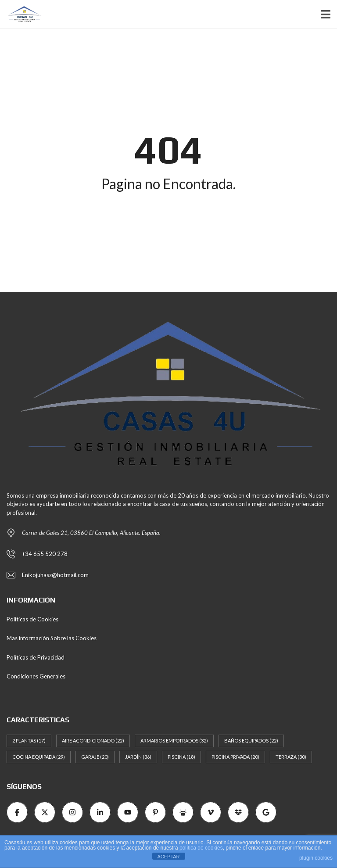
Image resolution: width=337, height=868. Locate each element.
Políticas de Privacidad (36, 657)
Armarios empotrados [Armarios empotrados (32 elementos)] (174, 741)
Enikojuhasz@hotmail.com (55, 575)
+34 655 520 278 (45, 554)
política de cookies (201, 848)
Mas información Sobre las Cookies (52, 638)
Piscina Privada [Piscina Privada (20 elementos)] (235, 757)
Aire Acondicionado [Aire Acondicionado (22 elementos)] (93, 741)
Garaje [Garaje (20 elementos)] (95, 757)
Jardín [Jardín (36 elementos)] (138, 757)
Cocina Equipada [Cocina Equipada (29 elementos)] (39, 757)
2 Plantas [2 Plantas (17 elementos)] (29, 741)
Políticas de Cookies (32, 619)
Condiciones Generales (36, 676)
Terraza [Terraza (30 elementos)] (291, 757)
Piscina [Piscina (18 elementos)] (181, 757)
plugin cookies (316, 858)
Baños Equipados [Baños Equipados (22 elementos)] (251, 741)
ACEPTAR (168, 857)
